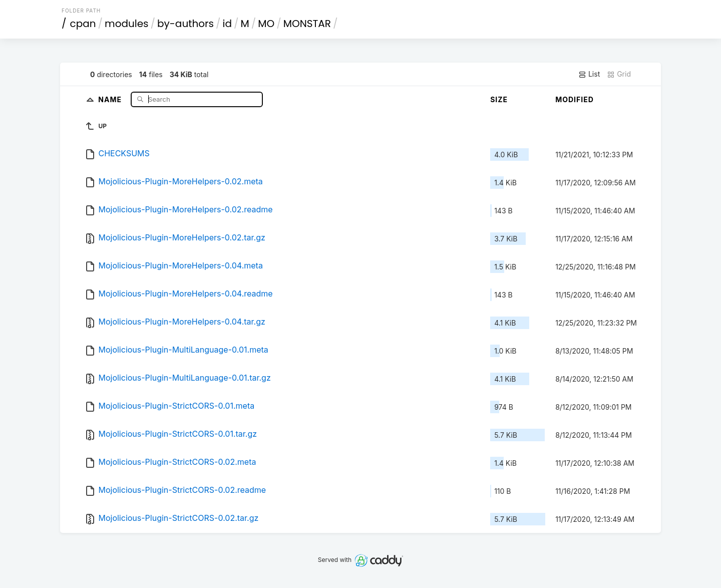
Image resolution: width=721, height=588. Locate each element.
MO (266, 24)
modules (126, 24)
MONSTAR (307, 24)
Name (111, 99)
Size (499, 99)
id (227, 24)
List (589, 74)
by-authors (186, 24)
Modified (575, 99)
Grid (619, 74)
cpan (83, 24)
